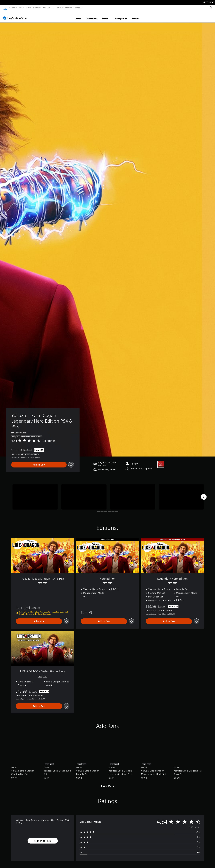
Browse (136, 16)
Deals (105, 16)
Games (12, 8)
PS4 (27, 8)
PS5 (21, 8)
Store (68, 8)
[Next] (204, 494)
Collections (92, 16)
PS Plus (36, 8)
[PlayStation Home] (5, 8)
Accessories (48, 8)
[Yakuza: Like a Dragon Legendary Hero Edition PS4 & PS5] (35, 494)
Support (77, 8)
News (59, 8)
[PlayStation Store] (16, 15)
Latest (78, 16)
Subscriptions (120, 16)
